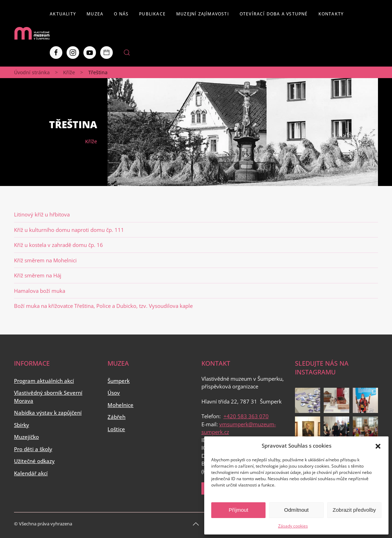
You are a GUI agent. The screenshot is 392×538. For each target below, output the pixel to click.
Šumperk (119, 381)
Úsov (114, 393)
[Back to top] (196, 524)
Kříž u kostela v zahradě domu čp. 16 (59, 245)
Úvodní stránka (32, 72)
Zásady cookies (293, 526)
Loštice (116, 429)
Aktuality (63, 14)
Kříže (69, 72)
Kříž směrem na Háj (38, 275)
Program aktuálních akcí (44, 381)
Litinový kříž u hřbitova (42, 214)
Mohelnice (121, 405)
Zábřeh (116, 417)
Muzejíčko (26, 437)
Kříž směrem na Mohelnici (45, 260)
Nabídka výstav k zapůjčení (48, 413)
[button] (378, 446)
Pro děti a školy (33, 449)
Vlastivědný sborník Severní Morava (48, 397)
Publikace (152, 14)
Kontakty (331, 14)
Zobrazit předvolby (354, 510)
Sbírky (22, 425)
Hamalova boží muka (40, 291)
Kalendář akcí (31, 473)
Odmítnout (296, 510)
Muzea (95, 14)
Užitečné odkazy (34, 461)
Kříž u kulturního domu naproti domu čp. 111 (69, 230)
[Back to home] (32, 33)
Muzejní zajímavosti (203, 14)
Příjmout (239, 510)
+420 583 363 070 (246, 416)
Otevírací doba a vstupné (274, 14)
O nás (121, 14)
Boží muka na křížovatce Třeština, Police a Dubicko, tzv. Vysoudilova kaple (103, 306)
